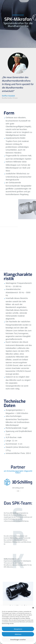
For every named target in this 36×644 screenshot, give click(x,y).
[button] (33, 608)
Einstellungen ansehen (18, 640)
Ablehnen (18, 634)
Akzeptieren (18, 629)
